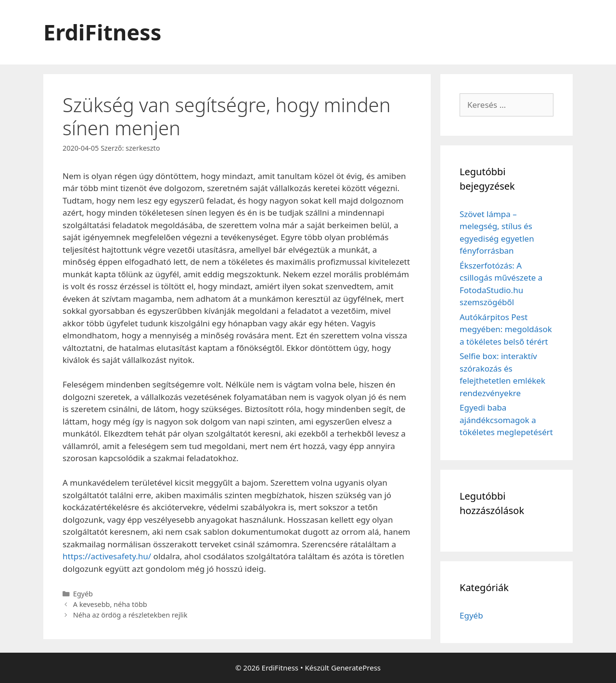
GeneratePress (356, 668)
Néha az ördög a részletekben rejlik (130, 615)
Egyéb (83, 594)
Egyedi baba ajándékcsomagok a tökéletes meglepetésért (506, 420)
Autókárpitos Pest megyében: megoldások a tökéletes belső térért (506, 329)
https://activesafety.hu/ (107, 556)
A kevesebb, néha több (110, 604)
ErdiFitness (102, 32)
